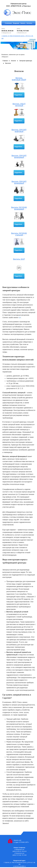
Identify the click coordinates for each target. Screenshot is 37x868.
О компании (8, 23)
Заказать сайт (18, 840)
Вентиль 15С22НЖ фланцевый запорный (19, 208)
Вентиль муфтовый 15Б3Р (19, 79)
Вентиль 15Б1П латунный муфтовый (19, 105)
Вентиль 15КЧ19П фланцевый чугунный (19, 157)
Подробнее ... (19, 95)
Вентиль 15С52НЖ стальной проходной (19, 234)
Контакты (29, 23)
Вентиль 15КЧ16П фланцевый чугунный (19, 182)
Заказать (23, 23)
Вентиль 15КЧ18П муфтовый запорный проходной (19, 131)
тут (20, 318)
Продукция (16, 23)
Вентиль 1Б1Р (19, 259)
